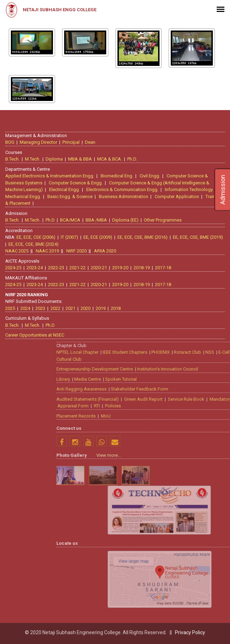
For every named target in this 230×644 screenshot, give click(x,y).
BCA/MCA (72, 218)
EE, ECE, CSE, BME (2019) (197, 235)
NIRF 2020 (75, 249)
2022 (54, 307)
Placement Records (163, 414)
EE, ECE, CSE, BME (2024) (32, 242)
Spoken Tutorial (208, 377)
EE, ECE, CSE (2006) (35, 235)
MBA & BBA (81, 157)
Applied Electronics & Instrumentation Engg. (51, 174)
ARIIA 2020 (104, 249)
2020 (84, 307)
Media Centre (175, 377)
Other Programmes (164, 218)
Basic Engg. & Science (71, 195)
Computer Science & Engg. (77, 181)
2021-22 (76, 266)
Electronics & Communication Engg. (124, 188)
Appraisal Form (160, 404)
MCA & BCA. (111, 157)
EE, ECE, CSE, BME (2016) (141, 235)
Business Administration (125, 195)
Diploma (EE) (127, 218)
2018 (114, 307)
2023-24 (33, 266)
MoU (193, 414)
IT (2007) (68, 235)
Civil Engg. (151, 174)
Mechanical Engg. (25, 195)
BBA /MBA (98, 218)
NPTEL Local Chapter (164, 350)
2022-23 (55, 266)
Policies (200, 404)
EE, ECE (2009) (96, 235)
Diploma (56, 157)
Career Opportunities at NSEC (33, 333)
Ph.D (52, 218)
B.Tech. (14, 157)
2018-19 (140, 266)
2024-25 (12, 266)
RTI (184, 404)
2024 (24, 307)
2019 (99, 307)
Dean (92, 140)
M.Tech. (34, 157)
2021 (69, 307)
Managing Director (40, 140)
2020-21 (97, 266)
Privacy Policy (190, 632)
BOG (11, 140)
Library (150, 377)
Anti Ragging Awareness (168, 387)
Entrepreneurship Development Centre (182, 367)
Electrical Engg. (66, 188)
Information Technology (190, 188)
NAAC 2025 (15, 249)
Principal (72, 140)
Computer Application (178, 195)
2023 (39, 307)
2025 (9, 307)
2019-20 (119, 266)
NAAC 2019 (46, 249)
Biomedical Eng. (118, 174)
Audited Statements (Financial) (175, 397)
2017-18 (162, 266)
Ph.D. (134, 157)
